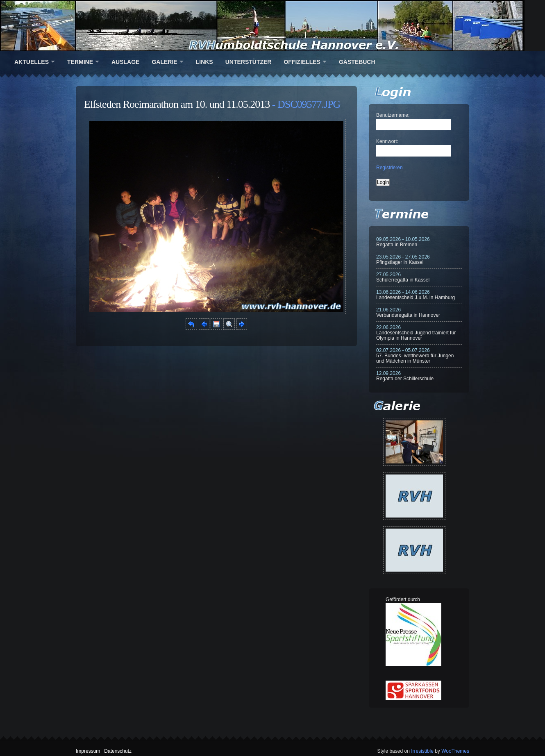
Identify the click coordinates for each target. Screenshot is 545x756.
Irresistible (422, 751)
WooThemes (455, 751)
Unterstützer (249, 62)
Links (204, 62)
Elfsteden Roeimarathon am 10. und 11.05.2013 (177, 104)
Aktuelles (32, 62)
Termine (80, 62)
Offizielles (302, 62)
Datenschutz (118, 751)
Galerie (164, 62)
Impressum (88, 751)
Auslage (125, 62)
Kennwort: (387, 141)
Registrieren (389, 168)
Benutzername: (393, 115)
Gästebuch (357, 62)
